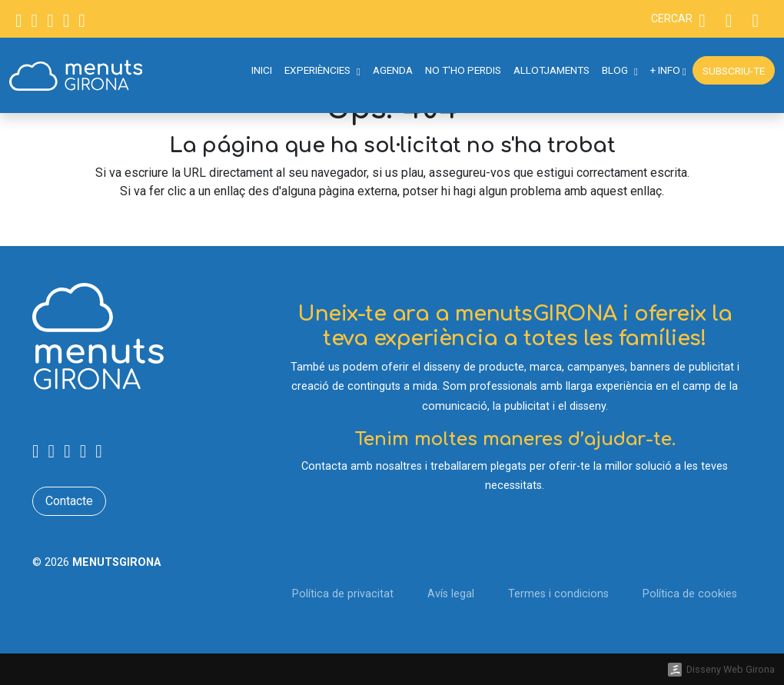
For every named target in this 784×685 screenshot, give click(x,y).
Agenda (393, 70)
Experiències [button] (322, 70)
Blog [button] (620, 70)
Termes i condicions (558, 594)
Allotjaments (551, 70)
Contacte (69, 501)
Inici (262, 70)
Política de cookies (690, 594)
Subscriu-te (734, 71)
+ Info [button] (668, 70)
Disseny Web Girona (731, 669)
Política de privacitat (343, 594)
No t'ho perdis (463, 70)
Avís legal (451, 594)
